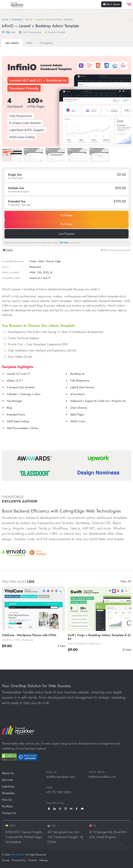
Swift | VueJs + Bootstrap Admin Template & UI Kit (99, 637)
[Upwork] (98, 458)
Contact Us (9, 813)
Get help (64, 243)
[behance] (71, 808)
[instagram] (66, 808)
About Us (8, 773)
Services (7, 780)
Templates (17, 19)
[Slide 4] (99, 155)
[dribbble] (60, 808)
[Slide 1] (34, 155)
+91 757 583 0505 (58, 792)
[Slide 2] (56, 155)
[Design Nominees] (98, 473)
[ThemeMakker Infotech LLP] (18, 730)
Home (5, 19)
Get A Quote (111, 4)
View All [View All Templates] (126, 582)
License (8, 250)
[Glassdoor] (35, 473)
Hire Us (7, 800)
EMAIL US (51, 772)
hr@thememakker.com (102, 777)
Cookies (33, 860)
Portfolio (7, 806)
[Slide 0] (12, 155)
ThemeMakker (18, 855)
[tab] (12, 43)
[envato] (49, 808)
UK (93, 826)
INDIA (49, 788)
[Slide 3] (77, 155)
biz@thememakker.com (60, 777)
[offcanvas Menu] (128, 4)
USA (52, 826)
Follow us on (55, 803)
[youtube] (82, 808)
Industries (8, 786)
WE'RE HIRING (97, 772)
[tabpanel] (66, 243)
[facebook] (77, 808)
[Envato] (14, 553)
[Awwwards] (35, 458)
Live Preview (67, 234)
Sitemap (43, 860)
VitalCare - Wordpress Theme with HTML (29, 635)
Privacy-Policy (19, 860)
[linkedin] (54, 808)
